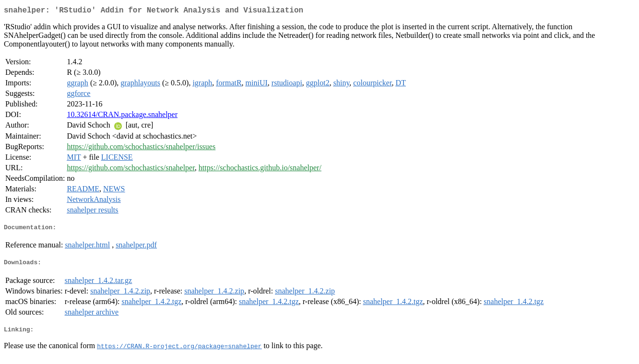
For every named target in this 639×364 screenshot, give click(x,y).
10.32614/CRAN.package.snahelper (122, 116)
